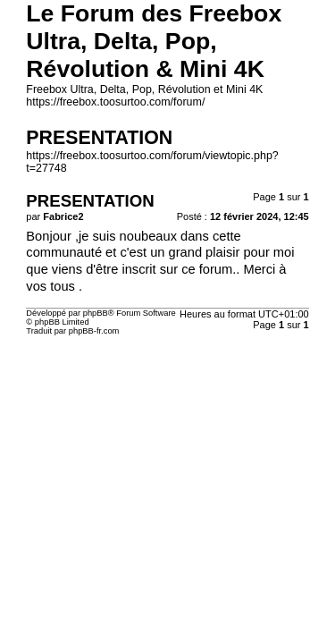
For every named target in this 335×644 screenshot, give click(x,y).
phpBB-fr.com (94, 331)
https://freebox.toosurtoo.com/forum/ (115, 102)
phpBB (96, 313)
